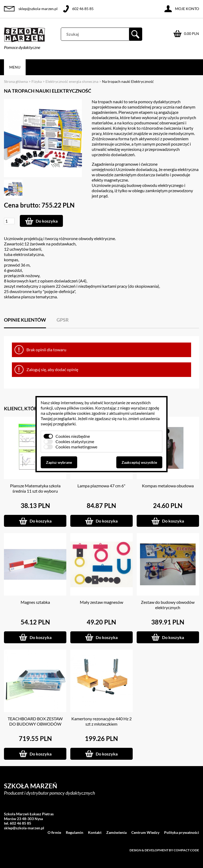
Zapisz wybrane (59, 462)
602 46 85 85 (83, 9)
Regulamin (75, 832)
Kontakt (95, 832)
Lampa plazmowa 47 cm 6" (101, 486)
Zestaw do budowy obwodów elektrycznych (168, 605)
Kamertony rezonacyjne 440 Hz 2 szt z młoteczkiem (101, 721)
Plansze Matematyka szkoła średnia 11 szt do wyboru (35, 488)
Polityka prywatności (182, 832)
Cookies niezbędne (73, 436)
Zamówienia (116, 832)
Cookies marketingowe (76, 447)
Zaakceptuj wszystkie (139, 462)
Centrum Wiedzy (145, 832)
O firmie (54, 832)
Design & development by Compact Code (164, 850)
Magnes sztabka (35, 602)
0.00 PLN (192, 33)
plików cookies (80, 408)
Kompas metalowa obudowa (168, 486)
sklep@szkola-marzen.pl (38, 9)
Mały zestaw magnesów (101, 602)
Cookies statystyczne (75, 441)
